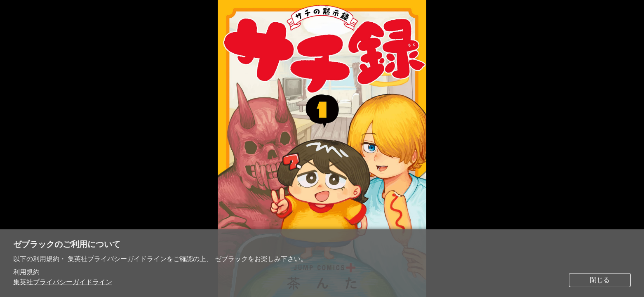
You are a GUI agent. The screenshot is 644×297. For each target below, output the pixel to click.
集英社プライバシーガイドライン (63, 282)
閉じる (600, 280)
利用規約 (26, 272)
